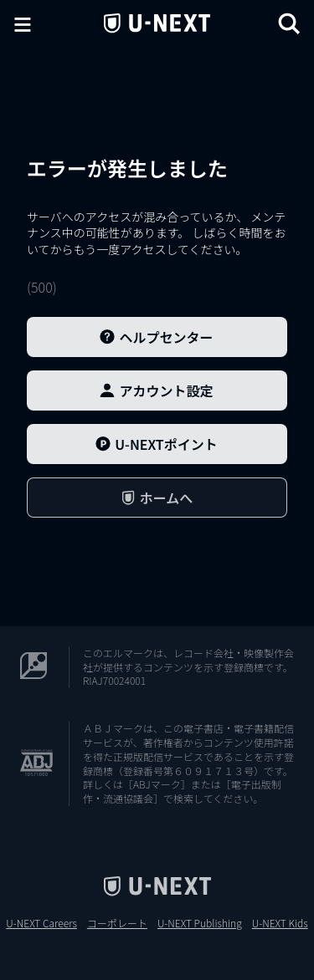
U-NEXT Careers (41, 923)
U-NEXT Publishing (200, 923)
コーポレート (117, 923)
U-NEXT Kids (280, 923)
